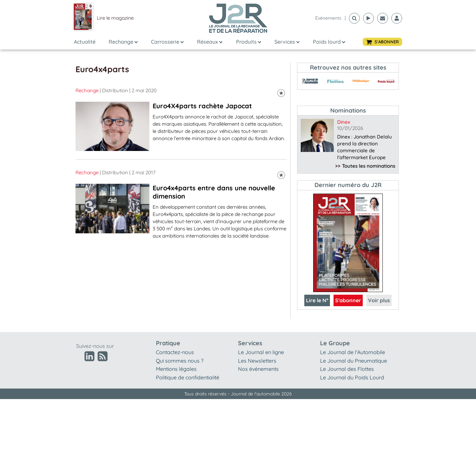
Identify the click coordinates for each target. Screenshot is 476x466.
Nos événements (258, 369)
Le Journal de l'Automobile (353, 352)
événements (328, 18)
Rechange (123, 42)
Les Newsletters (257, 361)
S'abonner (348, 300)
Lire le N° (317, 300)
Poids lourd (329, 42)
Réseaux (210, 42)
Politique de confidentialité (188, 377)
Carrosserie (167, 42)
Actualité (85, 42)
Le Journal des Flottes (347, 369)
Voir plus (379, 300)
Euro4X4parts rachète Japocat (202, 106)
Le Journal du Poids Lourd (352, 377)
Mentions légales (176, 369)
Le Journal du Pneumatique (354, 361)
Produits (249, 42)
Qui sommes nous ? (180, 361)
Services (287, 42)
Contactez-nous (175, 352)
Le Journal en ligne (261, 352)
